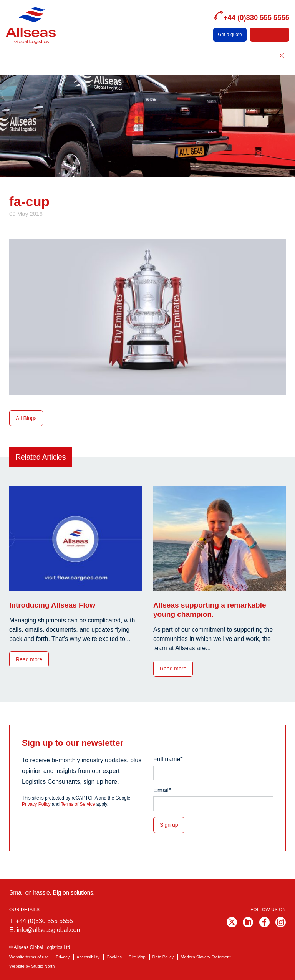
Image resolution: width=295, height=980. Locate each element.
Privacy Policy (36, 804)
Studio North (43, 966)
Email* (162, 790)
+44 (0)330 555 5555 (44, 921)
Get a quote (230, 35)
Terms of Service (78, 804)
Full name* (168, 759)
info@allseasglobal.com (49, 930)
